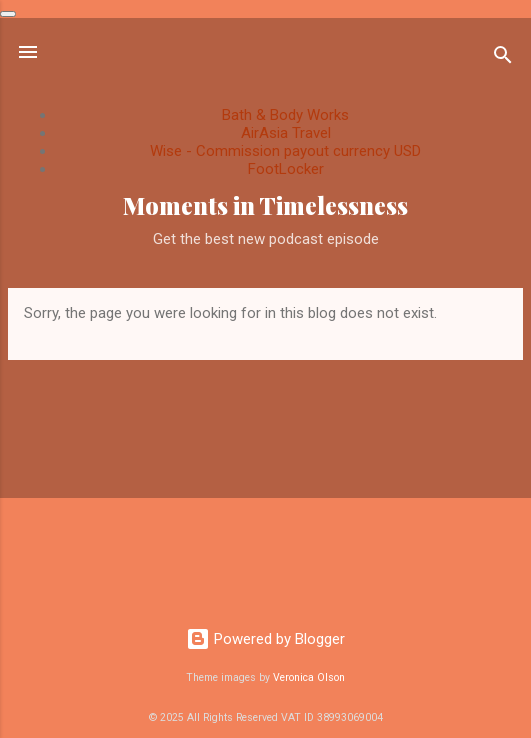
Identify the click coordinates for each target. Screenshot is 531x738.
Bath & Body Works (285, 115)
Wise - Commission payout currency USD (285, 151)
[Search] (503, 58)
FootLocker (286, 169)
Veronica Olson (309, 677)
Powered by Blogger (265, 639)
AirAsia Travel (286, 133)
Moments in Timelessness (265, 205)
